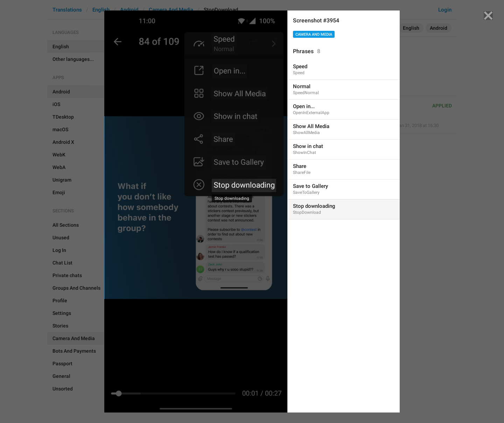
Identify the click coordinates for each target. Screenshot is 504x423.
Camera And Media (314, 34)
